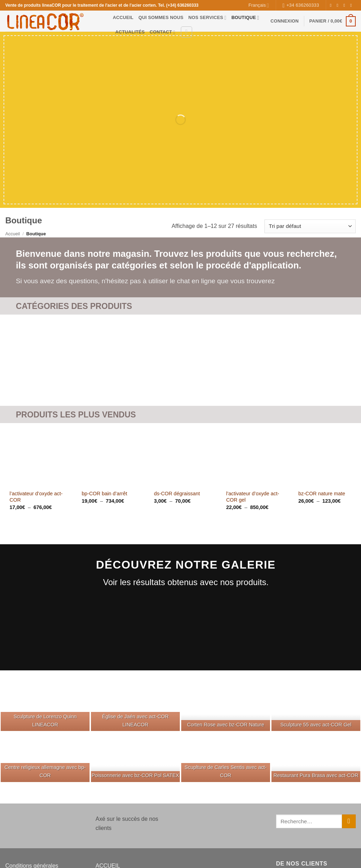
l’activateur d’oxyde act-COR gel (252, 497)
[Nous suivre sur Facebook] (332, 5)
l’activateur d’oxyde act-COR (36, 497)
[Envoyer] (349, 821)
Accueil (13, 234)
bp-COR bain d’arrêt (105, 494)
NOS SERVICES (207, 18)
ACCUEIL (123, 17)
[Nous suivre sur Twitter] (345, 5)
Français (259, 5)
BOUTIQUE (245, 18)
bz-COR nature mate (322, 494)
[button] (284, 21)
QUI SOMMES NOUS (161, 17)
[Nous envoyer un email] (352, 5)
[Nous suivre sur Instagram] (339, 5)
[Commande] (310, 226)
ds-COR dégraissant (177, 494)
